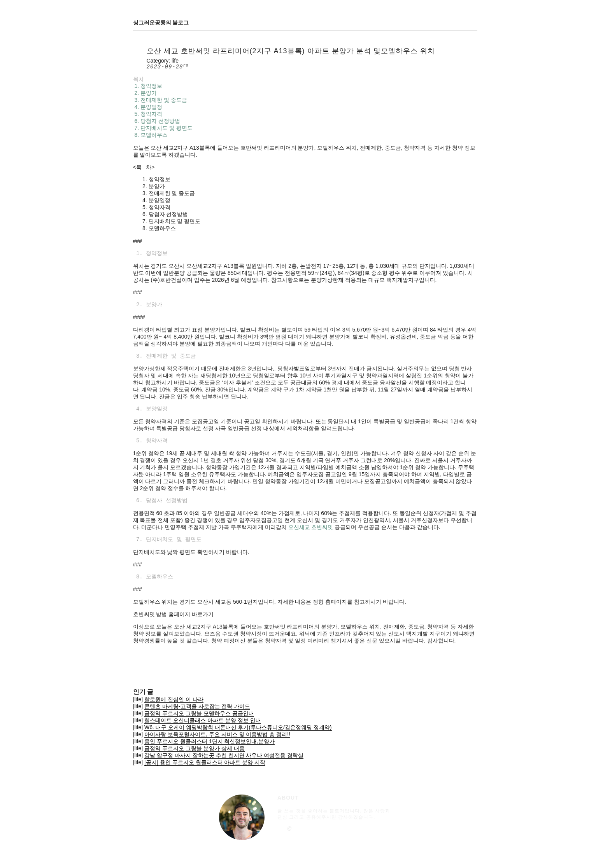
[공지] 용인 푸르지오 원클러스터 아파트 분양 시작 (205, 762)
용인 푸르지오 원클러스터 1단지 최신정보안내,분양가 (209, 741)
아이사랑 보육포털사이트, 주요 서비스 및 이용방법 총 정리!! (217, 734)
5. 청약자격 (148, 114)
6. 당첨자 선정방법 (157, 121)
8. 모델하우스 (150, 135)
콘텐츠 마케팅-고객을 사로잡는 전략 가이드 (197, 706)
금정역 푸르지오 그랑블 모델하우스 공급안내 (199, 713)
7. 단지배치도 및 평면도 (163, 128)
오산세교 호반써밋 (311, 527)
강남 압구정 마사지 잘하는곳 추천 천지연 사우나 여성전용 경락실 (224, 755)
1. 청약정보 (148, 86)
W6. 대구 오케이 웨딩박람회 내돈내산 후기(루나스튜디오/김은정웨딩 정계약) (238, 727)
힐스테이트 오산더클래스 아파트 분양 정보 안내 (202, 720)
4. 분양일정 (148, 107)
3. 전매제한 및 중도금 (160, 100)
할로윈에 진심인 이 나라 (174, 699)
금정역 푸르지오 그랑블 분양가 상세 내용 (194, 748)
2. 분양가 (145, 93)
